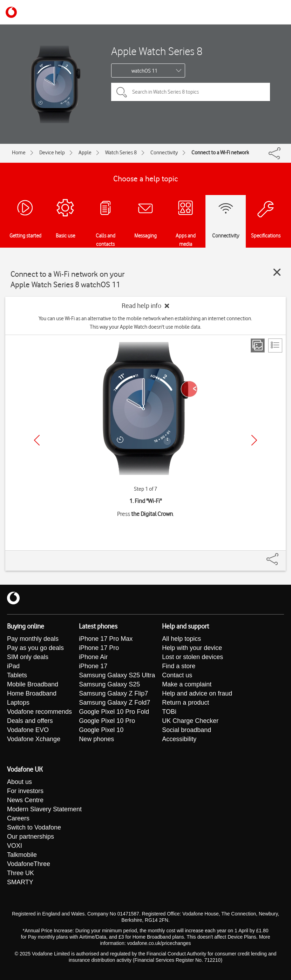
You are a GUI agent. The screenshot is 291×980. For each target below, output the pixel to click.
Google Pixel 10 (101, 730)
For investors (25, 791)
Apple (85, 153)
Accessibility (179, 739)
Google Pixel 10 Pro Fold (114, 712)
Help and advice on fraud (197, 693)
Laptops (18, 703)
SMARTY (20, 882)
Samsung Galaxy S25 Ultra (117, 675)
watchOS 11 (144, 71)
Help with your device (192, 648)
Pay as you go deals (35, 648)
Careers (18, 818)
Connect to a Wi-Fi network (220, 153)
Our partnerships (31, 837)
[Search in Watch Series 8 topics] (191, 92)
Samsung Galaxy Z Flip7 (113, 693)
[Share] (281, 556)
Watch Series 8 (121, 153)
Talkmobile (22, 855)
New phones (96, 739)
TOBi (169, 712)
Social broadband (187, 730)
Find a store (179, 666)
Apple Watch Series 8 (157, 51)
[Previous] (37, 440)
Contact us (177, 675)
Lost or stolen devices (192, 657)
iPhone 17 (93, 666)
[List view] (275, 345)
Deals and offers (30, 721)
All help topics (181, 639)
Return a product (185, 703)
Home (19, 153)
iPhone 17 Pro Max (106, 639)
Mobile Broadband (33, 684)
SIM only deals (28, 657)
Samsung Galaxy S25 (109, 684)
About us (19, 782)
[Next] (254, 440)
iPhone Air (93, 657)
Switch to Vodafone (34, 827)
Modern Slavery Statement (44, 809)
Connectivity (164, 153)
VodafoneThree (29, 864)
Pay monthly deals (33, 639)
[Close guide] (277, 272)
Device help (52, 153)
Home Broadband (32, 693)
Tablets (17, 675)
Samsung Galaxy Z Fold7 (114, 703)
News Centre (25, 800)
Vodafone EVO (28, 730)
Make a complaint (187, 684)
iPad (13, 666)
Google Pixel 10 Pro (107, 721)
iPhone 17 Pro (99, 648)
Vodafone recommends (39, 712)
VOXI (15, 846)
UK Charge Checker (190, 721)
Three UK (21, 873)
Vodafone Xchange (34, 739)
